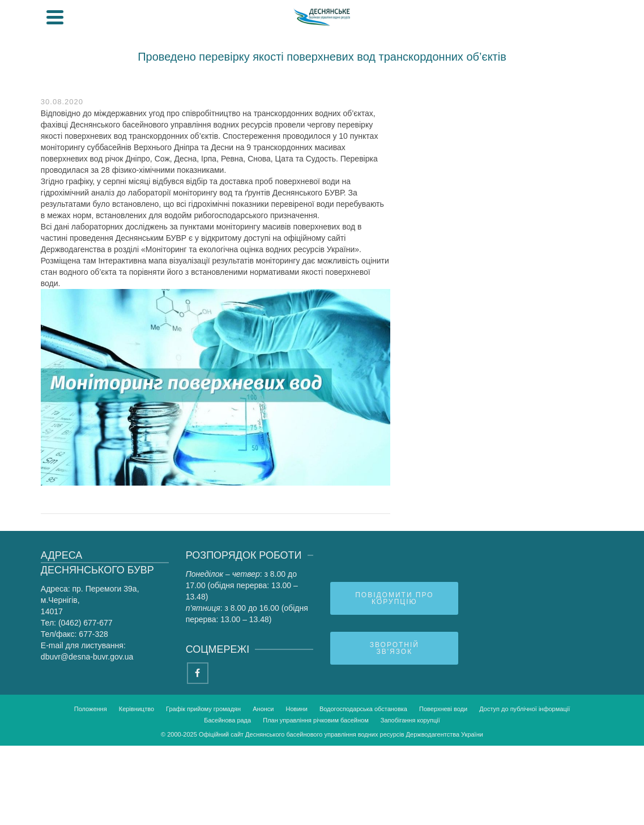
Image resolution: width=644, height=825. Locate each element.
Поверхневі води (443, 709)
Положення (91, 709)
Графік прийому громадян (203, 709)
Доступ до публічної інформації (524, 709)
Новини (297, 709)
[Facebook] (198, 673)
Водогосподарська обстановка (363, 709)
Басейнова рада (227, 720)
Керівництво (137, 709)
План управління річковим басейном (316, 720)
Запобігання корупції (410, 720)
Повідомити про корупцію (394, 598)
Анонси (263, 709)
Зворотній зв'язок (394, 648)
